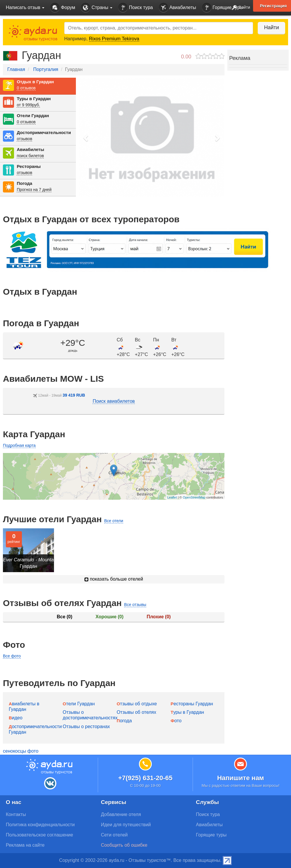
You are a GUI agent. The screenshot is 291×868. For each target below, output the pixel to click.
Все (64, 617)
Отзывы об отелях (137, 712)
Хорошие (109, 617)
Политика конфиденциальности (40, 825)
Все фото (12, 656)
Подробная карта (19, 445)
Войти (239, 8)
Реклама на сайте (25, 845)
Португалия (46, 69)
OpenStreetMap (194, 497)
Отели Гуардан (33, 116)
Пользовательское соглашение (39, 835)
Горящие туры (223, 8)
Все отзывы (135, 605)
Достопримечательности (44, 132)
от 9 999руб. (28, 105)
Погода (24, 183)
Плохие (158, 617)
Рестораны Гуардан (192, 704)
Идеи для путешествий (126, 825)
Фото (176, 721)
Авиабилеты (177, 8)
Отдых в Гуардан (35, 82)
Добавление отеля (121, 814)
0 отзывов (26, 88)
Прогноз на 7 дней (34, 190)
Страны (97, 8)
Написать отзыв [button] (25, 7)
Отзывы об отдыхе (137, 704)
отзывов (24, 139)
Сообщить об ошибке (124, 845)
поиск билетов (30, 156)
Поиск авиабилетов (114, 401)
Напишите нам (241, 778)
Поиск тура (135, 8)
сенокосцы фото (21, 751)
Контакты (16, 814)
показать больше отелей (114, 579)
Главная (16, 69)
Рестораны (29, 166)
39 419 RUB (74, 395)
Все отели (114, 521)
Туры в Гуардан (34, 99)
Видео (16, 718)
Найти (270, 27)
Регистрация (273, 6)
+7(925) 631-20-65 (145, 778)
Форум (63, 8)
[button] (86, 138)
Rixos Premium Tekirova (114, 39)
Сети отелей (114, 835)
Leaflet (172, 497)
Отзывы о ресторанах (86, 726)
